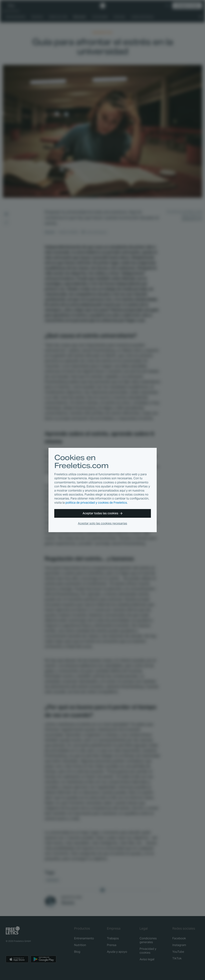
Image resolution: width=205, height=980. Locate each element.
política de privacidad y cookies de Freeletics (96, 503)
